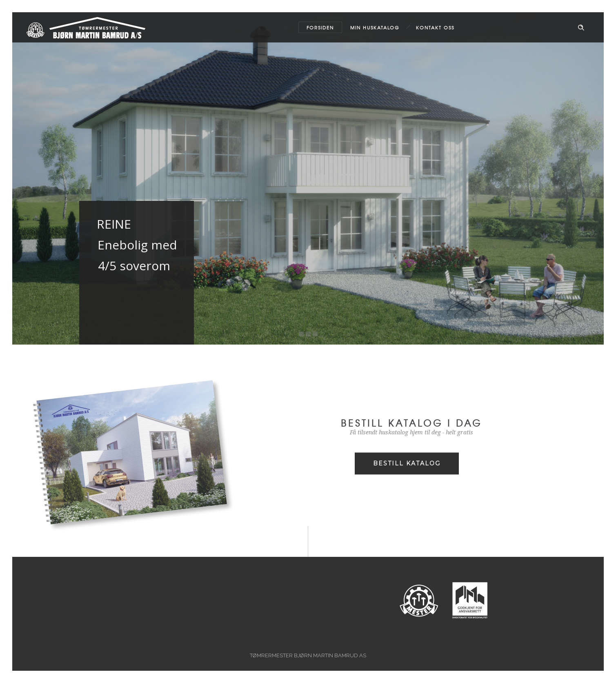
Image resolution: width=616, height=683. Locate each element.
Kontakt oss (435, 27)
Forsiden (320, 27)
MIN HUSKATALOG (375, 27)
